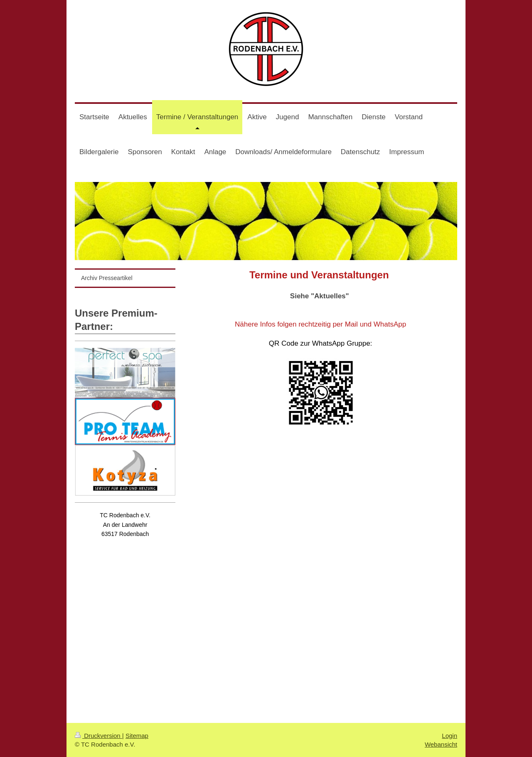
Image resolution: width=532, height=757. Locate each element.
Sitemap (137, 736)
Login (449, 736)
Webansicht (441, 744)
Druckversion (99, 736)
